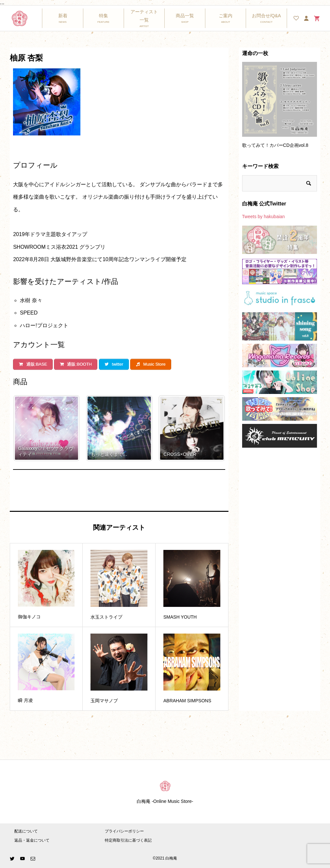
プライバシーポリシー (124, 831)
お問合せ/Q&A (266, 16)
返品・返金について (32, 840)
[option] (280, 108)
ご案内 (226, 16)
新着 (63, 16)
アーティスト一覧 (144, 16)
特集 (103, 16)
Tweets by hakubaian (264, 217)
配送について (26, 831)
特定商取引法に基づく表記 (128, 840)
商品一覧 (185, 16)
